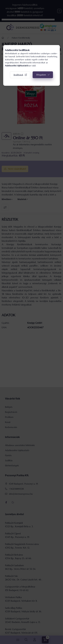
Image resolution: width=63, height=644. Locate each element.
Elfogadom (41, 75)
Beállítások (18, 75)
